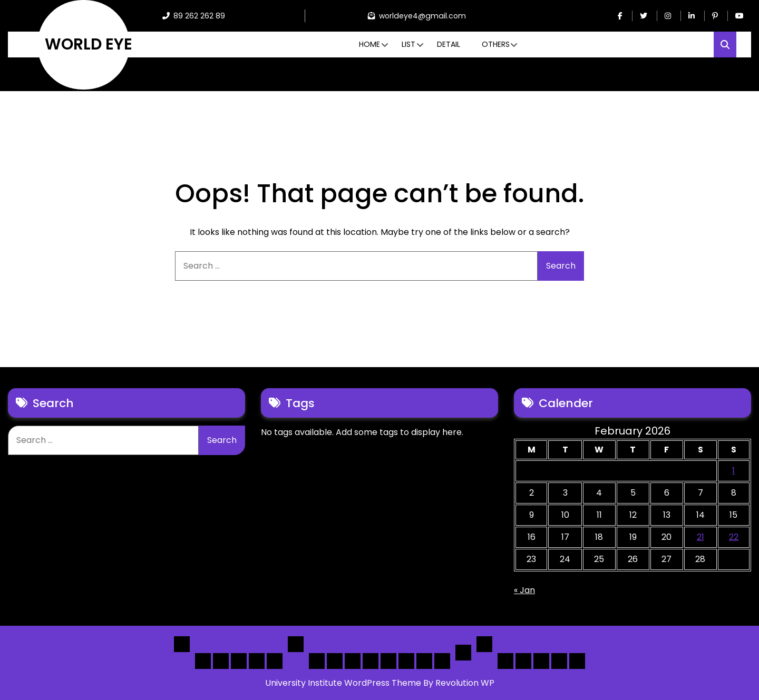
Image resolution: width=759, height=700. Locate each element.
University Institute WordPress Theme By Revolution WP (380, 683)
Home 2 (221, 661)
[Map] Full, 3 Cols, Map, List (388, 661)
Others (496, 44)
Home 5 (275, 661)
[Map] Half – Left (406, 661)
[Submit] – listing (577, 661)
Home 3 (239, 661)
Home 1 (203, 661)
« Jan (524, 590)
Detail (449, 44)
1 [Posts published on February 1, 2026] (733, 471)
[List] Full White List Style (335, 661)
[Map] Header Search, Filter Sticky (424, 661)
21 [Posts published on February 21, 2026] (700, 537)
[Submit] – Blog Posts (559, 661)
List (408, 44)
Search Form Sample (541, 661)
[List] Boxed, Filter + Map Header (317, 661)
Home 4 (257, 661)
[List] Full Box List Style (353, 661)
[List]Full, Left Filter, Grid (371, 661)
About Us (523, 661)
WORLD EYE (89, 44)
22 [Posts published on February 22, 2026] (734, 537)
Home (369, 44)
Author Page (505, 661)
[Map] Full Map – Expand (442, 661)
